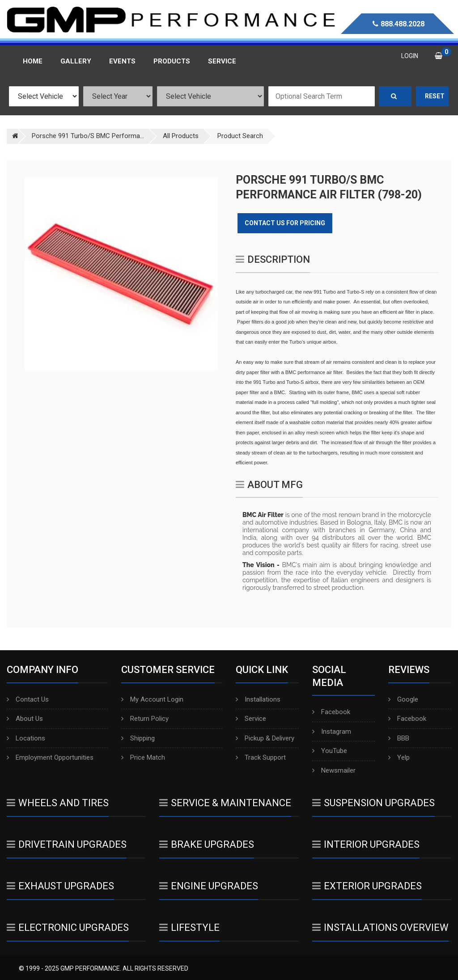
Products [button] (172, 61)
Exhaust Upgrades (60, 886)
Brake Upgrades (207, 844)
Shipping (138, 738)
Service (251, 719)
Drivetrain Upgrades (67, 844)
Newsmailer (334, 770)
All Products (181, 136)
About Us (25, 719)
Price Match (143, 757)
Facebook (331, 712)
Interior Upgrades (366, 844)
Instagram (332, 732)
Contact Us (28, 699)
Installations (258, 699)
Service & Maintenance (225, 803)
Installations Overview (380, 927)
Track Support (261, 757)
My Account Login (152, 699)
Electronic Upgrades (68, 927)
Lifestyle (189, 927)
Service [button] (222, 61)
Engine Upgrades (209, 886)
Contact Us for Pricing (285, 223)
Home (33, 61)
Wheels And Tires (58, 803)
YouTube (330, 751)
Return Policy (145, 719)
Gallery (76, 61)
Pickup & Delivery (265, 738)
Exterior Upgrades (367, 886)
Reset (435, 96)
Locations (26, 738)
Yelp (399, 757)
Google (403, 699)
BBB (399, 738)
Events (122, 61)
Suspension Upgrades (373, 803)
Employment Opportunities (50, 757)
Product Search (240, 136)
